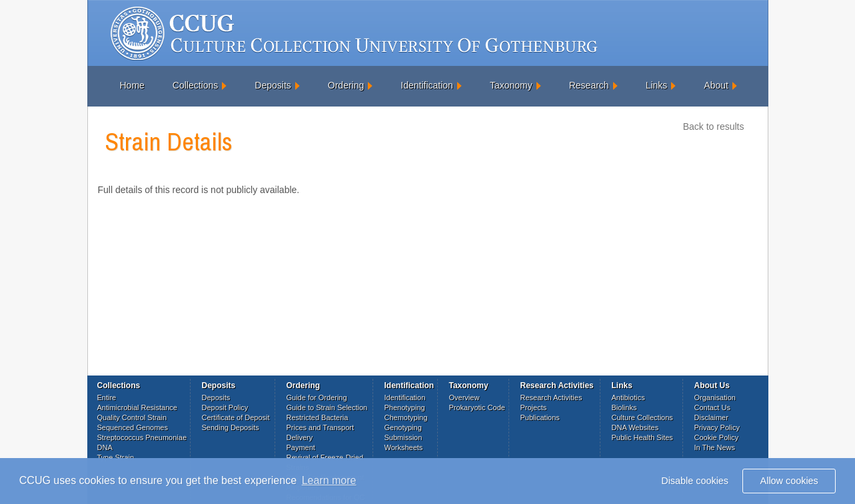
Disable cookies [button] (695, 481)
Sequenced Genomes (133, 427)
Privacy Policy (717, 427)
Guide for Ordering (317, 397)
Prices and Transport (321, 427)
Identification (427, 85)
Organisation (715, 397)
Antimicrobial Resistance (137, 407)
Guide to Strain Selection (327, 407)
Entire (107, 397)
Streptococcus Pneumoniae (142, 437)
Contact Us (712, 407)
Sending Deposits (231, 427)
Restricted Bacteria (318, 417)
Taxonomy (511, 85)
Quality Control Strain (132, 417)
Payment (301, 447)
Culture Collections (642, 417)
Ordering (346, 85)
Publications (540, 417)
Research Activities (551, 397)
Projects (534, 407)
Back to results (714, 126)
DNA (105, 447)
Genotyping (403, 427)
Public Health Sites (642, 437)
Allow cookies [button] (789, 481)
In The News (715, 447)
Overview (464, 397)
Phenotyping (405, 407)
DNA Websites (635, 427)
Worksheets (404, 447)
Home (132, 85)
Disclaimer (711, 417)
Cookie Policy (717, 437)
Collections (195, 85)
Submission (404, 437)
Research (589, 85)
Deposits (273, 85)
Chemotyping (406, 417)
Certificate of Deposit (236, 417)
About (716, 85)
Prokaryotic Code (477, 407)
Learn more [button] (329, 480)
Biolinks (624, 407)
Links (657, 85)
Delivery (300, 437)
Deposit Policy (225, 407)
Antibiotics (628, 397)
